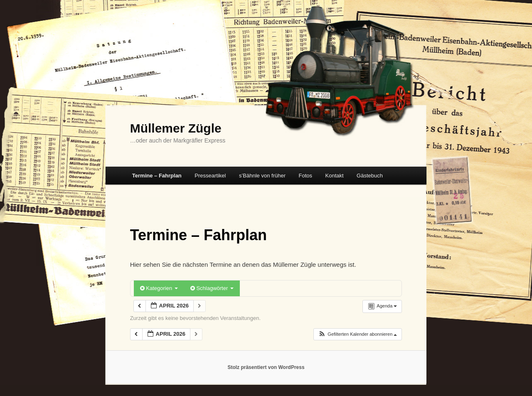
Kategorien (159, 288)
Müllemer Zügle (176, 128)
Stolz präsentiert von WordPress (266, 367)
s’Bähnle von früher (262, 176)
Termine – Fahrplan (157, 176)
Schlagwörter (212, 288)
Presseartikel (210, 176)
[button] (357, 334)
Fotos (305, 176)
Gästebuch (370, 176)
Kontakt (335, 176)
